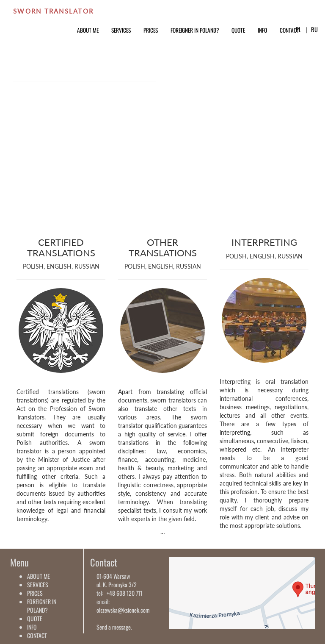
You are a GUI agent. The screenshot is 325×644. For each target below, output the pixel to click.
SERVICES (121, 30)
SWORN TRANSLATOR (53, 11)
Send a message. (114, 627)
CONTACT (289, 30)
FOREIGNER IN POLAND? (195, 30)
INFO (262, 30)
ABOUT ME (88, 30)
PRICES (151, 30)
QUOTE (238, 30)
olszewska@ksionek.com (123, 610)
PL (299, 29)
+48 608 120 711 (124, 593)
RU (314, 29)
